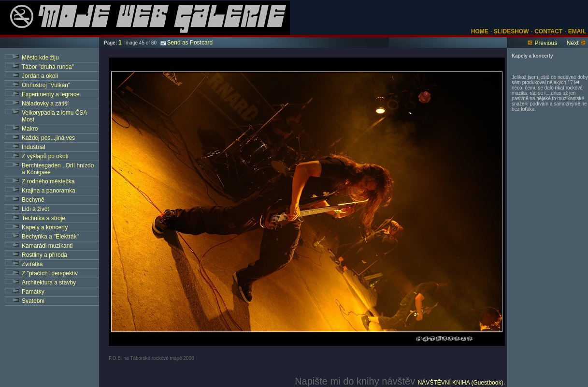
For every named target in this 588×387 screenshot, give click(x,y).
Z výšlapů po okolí (45, 156)
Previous (546, 43)
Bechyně (33, 200)
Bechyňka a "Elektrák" (50, 237)
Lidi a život (36, 209)
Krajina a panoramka (49, 191)
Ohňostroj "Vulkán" (46, 85)
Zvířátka (32, 264)
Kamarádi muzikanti (47, 246)
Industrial (34, 147)
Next (573, 43)
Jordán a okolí (40, 76)
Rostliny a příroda (44, 255)
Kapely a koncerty (45, 227)
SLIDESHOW (511, 31)
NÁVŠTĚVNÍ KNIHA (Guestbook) (461, 383)
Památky (33, 292)
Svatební (33, 301)
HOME (480, 31)
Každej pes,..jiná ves (48, 138)
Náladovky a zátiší (45, 104)
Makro (30, 129)
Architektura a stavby (49, 283)
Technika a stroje (43, 218)
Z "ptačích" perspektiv (50, 273)
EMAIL (577, 31)
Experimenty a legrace (50, 94)
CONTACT (548, 31)
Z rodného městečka (48, 181)
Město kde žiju (40, 58)
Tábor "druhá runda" (48, 67)
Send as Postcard (187, 43)
